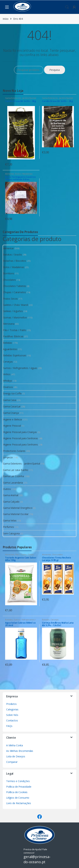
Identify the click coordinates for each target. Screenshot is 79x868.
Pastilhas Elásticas (13, 336)
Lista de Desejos (16, 756)
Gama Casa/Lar (12, 406)
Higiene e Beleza (12, 419)
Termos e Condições (18, 781)
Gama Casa (10, 400)
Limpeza (8, 457)
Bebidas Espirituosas (15, 355)
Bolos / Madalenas (24, 174)
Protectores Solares (14, 451)
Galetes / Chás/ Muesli (16, 305)
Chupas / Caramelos (14, 292)
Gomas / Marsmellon (15, 317)
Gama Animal (11, 495)
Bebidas (8, 343)
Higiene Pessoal (12, 426)
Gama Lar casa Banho (16, 470)
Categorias (12, 709)
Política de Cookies (17, 792)
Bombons (9, 273)
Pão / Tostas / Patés (15, 330)
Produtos (11, 704)
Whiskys (8, 381)
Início (6, 19)
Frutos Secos (10, 299)
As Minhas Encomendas (20, 751)
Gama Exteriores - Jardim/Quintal (21, 98)
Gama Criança (11, 413)
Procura (67, 7)
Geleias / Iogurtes (13, 311)
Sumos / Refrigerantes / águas (20, 368)
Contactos (12, 720)
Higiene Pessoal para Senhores (20, 444)
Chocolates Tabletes (15, 286)
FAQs (9, 726)
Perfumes (9, 527)
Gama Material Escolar (16, 514)
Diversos (8, 387)
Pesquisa (55, 70)
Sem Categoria (11, 533)
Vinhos (7, 374)
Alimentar (10, 174)
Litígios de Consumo (18, 798)
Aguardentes (10, 349)
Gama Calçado (11, 502)
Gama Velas (10, 520)
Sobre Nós (12, 715)
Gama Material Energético (18, 508)
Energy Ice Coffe (12, 393)
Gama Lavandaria (13, 483)
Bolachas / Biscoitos (15, 261)
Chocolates (9, 280)
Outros (7, 489)
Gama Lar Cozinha (13, 476)
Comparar (12, 762)
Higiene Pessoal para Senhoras (20, 438)
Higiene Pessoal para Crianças (20, 432)
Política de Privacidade (19, 787)
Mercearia (9, 324)
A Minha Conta (15, 745)
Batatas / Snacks (12, 254)
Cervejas (8, 362)
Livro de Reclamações (19, 803)
